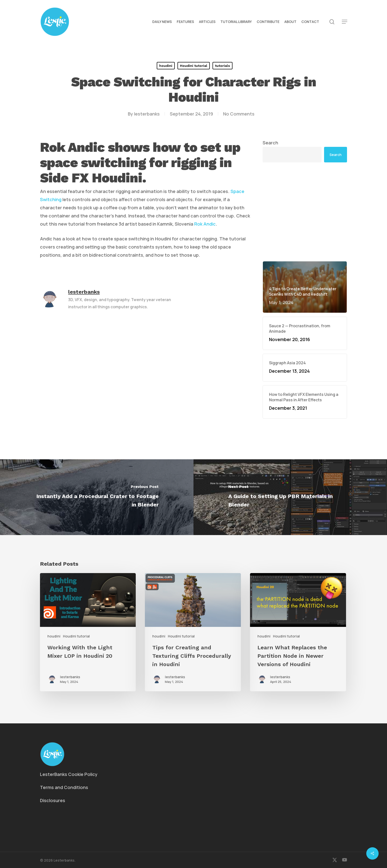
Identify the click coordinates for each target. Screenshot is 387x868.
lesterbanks (147, 114)
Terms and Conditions (64, 787)
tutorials (223, 66)
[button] (345, 22)
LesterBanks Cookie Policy (69, 774)
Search (270, 143)
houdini (166, 66)
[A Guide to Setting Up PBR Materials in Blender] (290, 497)
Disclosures (53, 800)
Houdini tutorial (194, 66)
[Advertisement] (305, 212)
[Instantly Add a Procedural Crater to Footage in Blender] (97, 497)
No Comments (239, 114)
